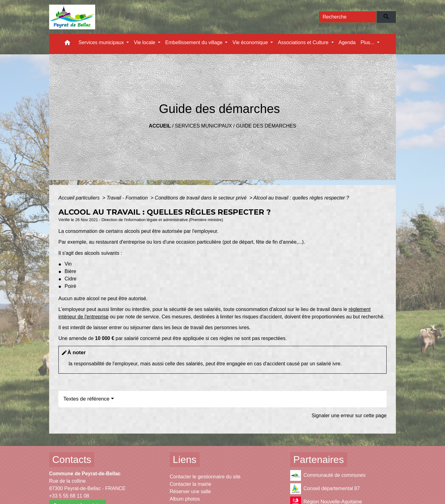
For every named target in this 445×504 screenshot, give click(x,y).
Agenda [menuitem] (347, 42)
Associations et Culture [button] (304, 42)
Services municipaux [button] (102, 42)
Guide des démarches (266, 126)
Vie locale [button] (145, 42)
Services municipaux (203, 126)
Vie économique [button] (251, 42)
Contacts (72, 460)
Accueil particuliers (80, 198)
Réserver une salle (190, 491)
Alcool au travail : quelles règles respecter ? (301, 198)
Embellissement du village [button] (195, 42)
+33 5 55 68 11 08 (69, 496)
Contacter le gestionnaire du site (205, 477)
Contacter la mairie (190, 484)
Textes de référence (86, 399)
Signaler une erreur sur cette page (349, 416)
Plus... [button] (368, 42)
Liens (185, 460)
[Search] (348, 17)
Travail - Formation (128, 198)
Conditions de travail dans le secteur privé (201, 198)
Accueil (160, 126)
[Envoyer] (386, 17)
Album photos (185, 499)
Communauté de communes (328, 475)
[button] (67, 44)
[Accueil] (72, 17)
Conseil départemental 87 (325, 489)
